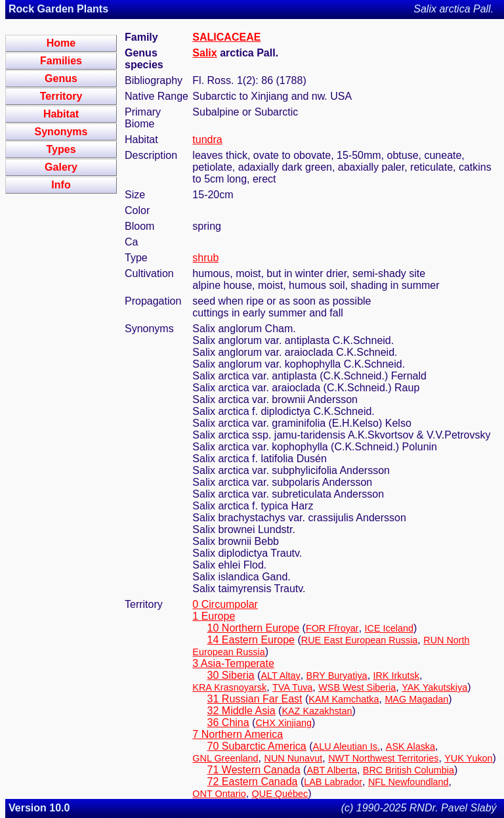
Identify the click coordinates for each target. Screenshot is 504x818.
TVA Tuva (292, 687)
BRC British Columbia (409, 770)
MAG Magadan (416, 699)
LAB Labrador (333, 782)
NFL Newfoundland (409, 782)
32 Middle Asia (241, 711)
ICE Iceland (389, 628)
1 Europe (214, 616)
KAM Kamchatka (344, 699)
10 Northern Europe (254, 628)
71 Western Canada (254, 770)
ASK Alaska (410, 746)
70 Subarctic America (257, 746)
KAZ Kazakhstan (317, 711)
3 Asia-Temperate (233, 663)
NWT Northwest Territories (383, 758)
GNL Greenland (225, 758)
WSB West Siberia (357, 687)
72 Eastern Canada (253, 782)
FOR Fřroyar (332, 628)
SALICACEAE (226, 37)
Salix (204, 53)
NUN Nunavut (294, 758)
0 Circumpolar (225, 604)
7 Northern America (238, 734)
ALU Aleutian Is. (346, 746)
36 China (228, 722)
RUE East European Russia (360, 640)
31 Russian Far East (255, 699)
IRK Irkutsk (396, 676)
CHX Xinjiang (283, 723)
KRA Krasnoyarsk (229, 687)
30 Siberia (231, 675)
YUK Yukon (468, 758)
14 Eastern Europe (251, 640)
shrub (205, 258)
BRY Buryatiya (337, 676)
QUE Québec (280, 794)
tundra (207, 140)
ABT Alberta (332, 770)
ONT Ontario (219, 794)
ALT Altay (280, 676)
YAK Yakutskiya (434, 687)
